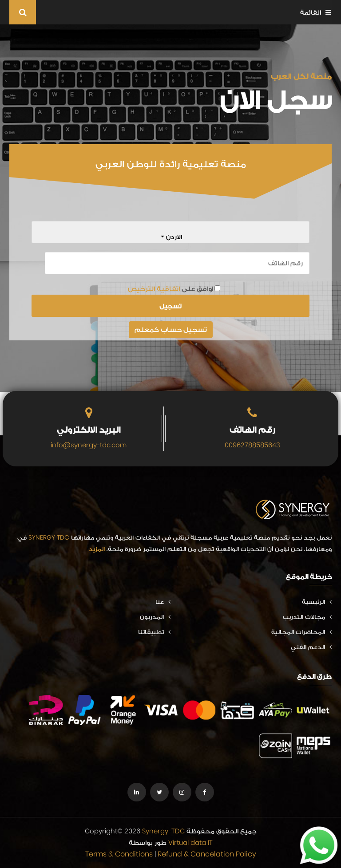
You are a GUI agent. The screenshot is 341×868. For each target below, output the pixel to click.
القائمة (316, 12)
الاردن (173, 237)
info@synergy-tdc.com (89, 445)
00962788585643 (252, 445)
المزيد (97, 549)
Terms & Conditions (119, 854)
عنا (163, 602)
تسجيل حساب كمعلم (171, 329)
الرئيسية (317, 602)
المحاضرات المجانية (301, 632)
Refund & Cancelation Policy (207, 854)
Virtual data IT (190, 842)
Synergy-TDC (163, 831)
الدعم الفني (311, 647)
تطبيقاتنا (154, 632)
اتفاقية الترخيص (154, 289)
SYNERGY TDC (49, 537)
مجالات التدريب (307, 617)
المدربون (155, 617)
